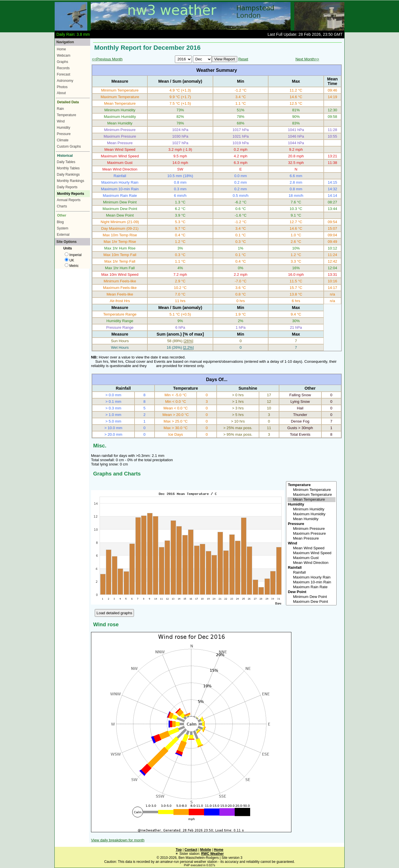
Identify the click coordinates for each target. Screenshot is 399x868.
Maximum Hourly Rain (311, 577)
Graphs (63, 62)
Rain (61, 109)
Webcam (64, 56)
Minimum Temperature (311, 490)
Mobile (206, 850)
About (61, 93)
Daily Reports (67, 187)
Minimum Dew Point (311, 597)
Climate (63, 140)
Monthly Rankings (71, 181)
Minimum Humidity (311, 509)
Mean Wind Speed (311, 548)
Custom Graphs (69, 146)
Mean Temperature (311, 500)
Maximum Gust (311, 558)
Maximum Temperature (311, 495)
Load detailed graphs (114, 613)
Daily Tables (66, 162)
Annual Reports (69, 200)
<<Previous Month (107, 59)
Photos (62, 87)
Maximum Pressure (311, 534)
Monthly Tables (68, 168)
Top (179, 850)
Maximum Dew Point (311, 602)
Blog (60, 222)
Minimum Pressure (311, 529)
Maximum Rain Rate (311, 587)
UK (69, 260)
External (63, 235)
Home (62, 49)
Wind (61, 121)
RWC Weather (213, 854)
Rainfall (311, 573)
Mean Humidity (311, 519)
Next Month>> (307, 59)
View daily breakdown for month (118, 840)
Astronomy (65, 81)
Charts (62, 206)
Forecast (64, 74)
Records (63, 68)
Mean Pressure (311, 539)
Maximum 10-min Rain (311, 582)
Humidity (64, 128)
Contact (191, 850)
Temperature (67, 115)
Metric (72, 266)
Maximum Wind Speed (311, 553)
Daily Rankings (68, 175)
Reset (243, 59)
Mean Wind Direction (311, 563)
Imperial (73, 255)
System (63, 228)
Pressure (64, 134)
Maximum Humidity (311, 514)
